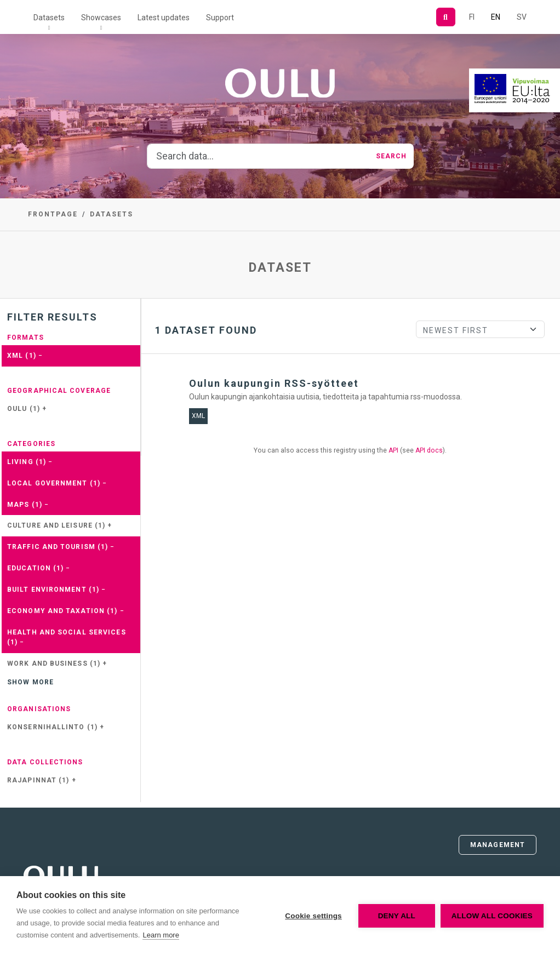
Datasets (49, 18)
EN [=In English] (496, 17)
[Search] (446, 17)
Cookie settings (313, 916)
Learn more (161, 935)
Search (392, 156)
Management (498, 845)
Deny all (397, 916)
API (393, 450)
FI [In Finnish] (472, 17)
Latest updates (164, 18)
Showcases (101, 18)
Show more (30, 682)
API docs (429, 450)
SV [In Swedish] (522, 17)
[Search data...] (258, 156)
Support (220, 18)
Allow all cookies (492, 916)
